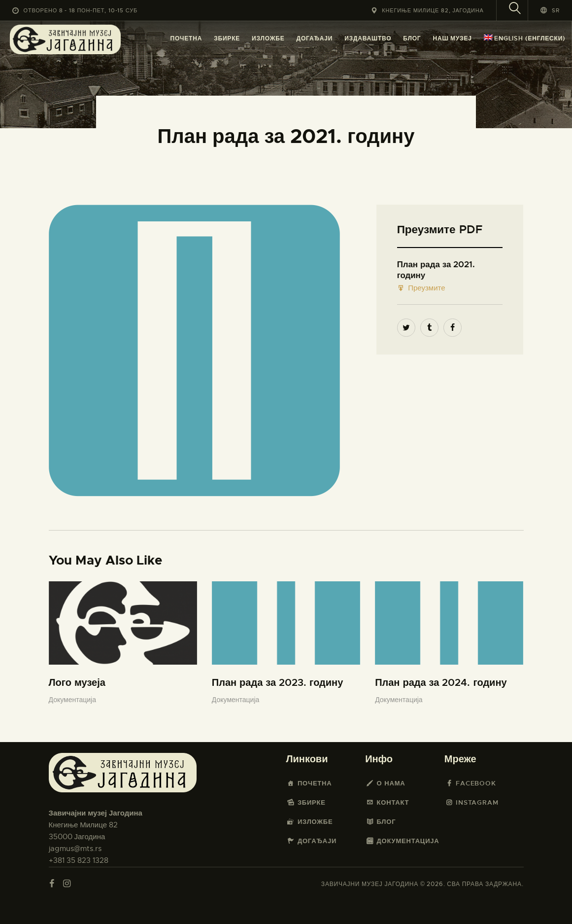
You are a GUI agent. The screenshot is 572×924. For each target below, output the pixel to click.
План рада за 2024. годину (441, 683)
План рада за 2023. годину (277, 683)
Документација (72, 700)
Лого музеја (77, 683)
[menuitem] (525, 39)
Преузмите (421, 288)
